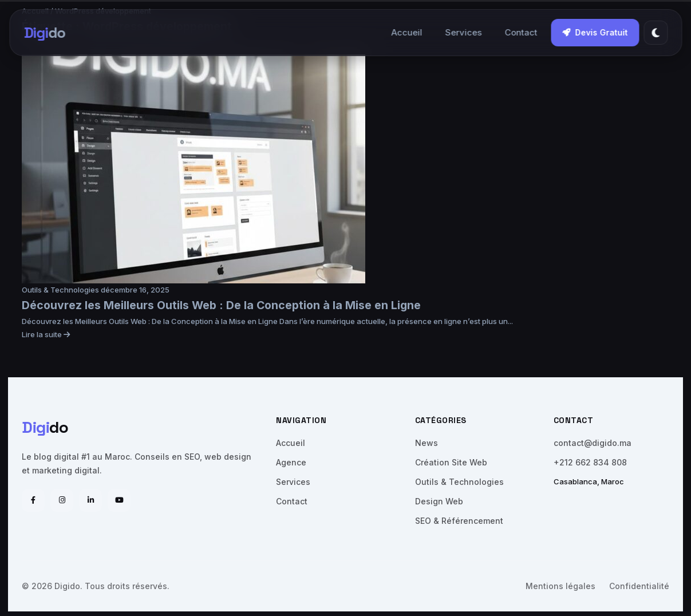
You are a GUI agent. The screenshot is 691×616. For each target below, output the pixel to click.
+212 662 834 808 (590, 462)
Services (463, 32)
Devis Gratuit (595, 32)
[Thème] (656, 33)
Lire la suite (46, 334)
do (44, 33)
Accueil (406, 32)
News (427, 443)
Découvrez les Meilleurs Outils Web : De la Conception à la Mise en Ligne (221, 305)
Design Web (439, 501)
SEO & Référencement (459, 521)
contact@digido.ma (593, 443)
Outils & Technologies (61, 290)
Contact (521, 32)
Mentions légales (560, 586)
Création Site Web (451, 462)
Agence (291, 462)
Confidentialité (639, 586)
